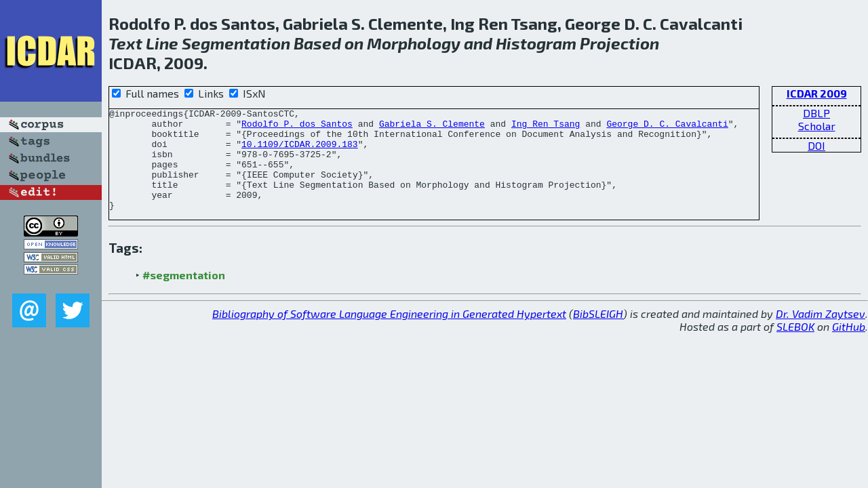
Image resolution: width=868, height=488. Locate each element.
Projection (619, 43)
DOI (816, 145)
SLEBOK (795, 347)
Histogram (536, 43)
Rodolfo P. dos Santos (297, 127)
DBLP (816, 113)
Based (317, 43)
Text (125, 43)
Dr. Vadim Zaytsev (821, 334)
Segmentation (236, 43)
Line (162, 43)
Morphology (414, 43)
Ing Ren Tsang (546, 127)
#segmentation (184, 295)
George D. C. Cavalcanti (667, 127)
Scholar (817, 126)
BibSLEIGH (598, 334)
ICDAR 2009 (817, 93)
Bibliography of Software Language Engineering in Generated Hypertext (389, 334)
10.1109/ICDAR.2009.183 (300, 152)
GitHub (849, 347)
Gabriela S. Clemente (432, 127)
